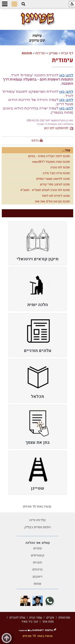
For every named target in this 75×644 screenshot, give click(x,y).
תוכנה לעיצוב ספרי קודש (55, 184)
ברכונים (37, 569)
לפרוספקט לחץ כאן (59, 128)
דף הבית (67, 53)
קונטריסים (38, 555)
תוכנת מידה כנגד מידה (56, 173)
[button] (23, 4)
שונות (38, 584)
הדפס (35, 141)
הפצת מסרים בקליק (37, 527)
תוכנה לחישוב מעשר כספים (53, 179)
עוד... (66, 150)
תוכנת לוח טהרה (60, 167)
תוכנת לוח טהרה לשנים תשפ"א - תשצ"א (45, 190)
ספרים (37, 548)
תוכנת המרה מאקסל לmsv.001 (51, 162)
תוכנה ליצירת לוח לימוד (56, 196)
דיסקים (37, 577)
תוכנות (27, 53)
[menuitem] (38, 243)
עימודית (62, 60)
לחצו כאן (66, 75)
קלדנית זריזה (37, 520)
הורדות (40, 53)
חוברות (37, 562)
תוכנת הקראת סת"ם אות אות (52, 201)
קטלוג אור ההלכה (38, 543)
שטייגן (53, 53)
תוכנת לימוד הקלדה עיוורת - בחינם (49, 156)
